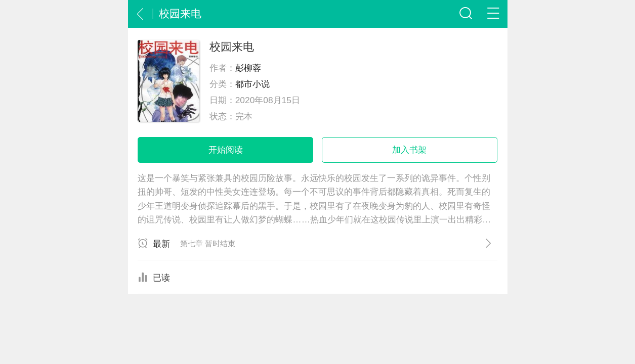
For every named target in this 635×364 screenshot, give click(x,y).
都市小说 (252, 84)
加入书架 (409, 150)
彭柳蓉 (248, 68)
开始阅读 (226, 150)
